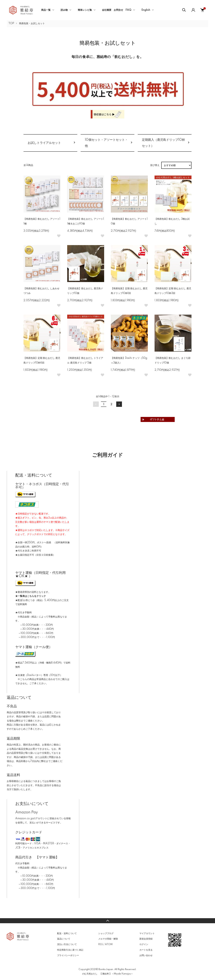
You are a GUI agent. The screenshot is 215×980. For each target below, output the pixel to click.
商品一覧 (46, 10)
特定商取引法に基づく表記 (70, 950)
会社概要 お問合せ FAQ (117, 10)
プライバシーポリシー (68, 955)
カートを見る (146, 950)
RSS (101, 944)
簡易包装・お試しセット (32, 24)
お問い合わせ (146, 955)
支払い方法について (67, 944)
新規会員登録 (146, 939)
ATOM (109, 944)
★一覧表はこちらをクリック (31, 596)
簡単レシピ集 (85, 10)
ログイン (144, 944)
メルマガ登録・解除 (108, 939)
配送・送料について (67, 933)
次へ (119, 404)
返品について (64, 939)
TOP (11, 24)
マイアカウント (147, 933)
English (146, 10)
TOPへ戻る (107, 921)
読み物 (64, 10)
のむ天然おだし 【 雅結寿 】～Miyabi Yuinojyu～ (108, 974)
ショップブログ (106, 933)
